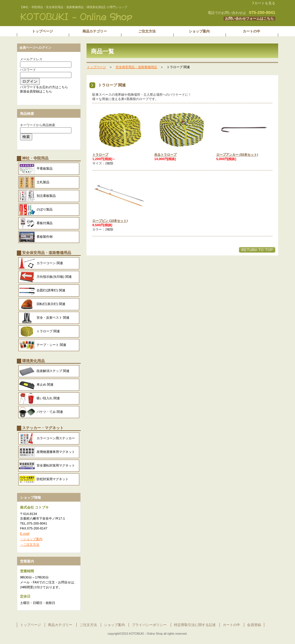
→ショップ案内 (31, 539)
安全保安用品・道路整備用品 (136, 67)
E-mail (25, 534)
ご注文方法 (88, 625)
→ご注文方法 (30, 545)
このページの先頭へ (257, 250)
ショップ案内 (114, 625)
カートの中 (231, 625)
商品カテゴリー (60, 625)
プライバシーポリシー (149, 625)
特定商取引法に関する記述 (195, 625)
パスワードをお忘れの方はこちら (44, 87)
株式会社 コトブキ (89, 17)
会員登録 (254, 625)
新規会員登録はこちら (36, 91)
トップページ (96, 67)
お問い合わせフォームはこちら (249, 19)
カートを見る (265, 3)
